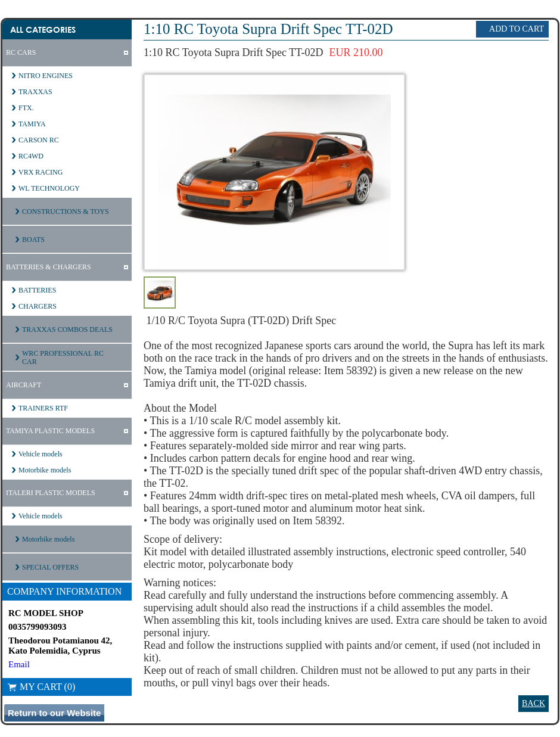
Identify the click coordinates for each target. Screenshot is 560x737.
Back (533, 703)
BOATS (33, 240)
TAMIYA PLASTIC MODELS (50, 431)
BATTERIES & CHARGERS (49, 267)
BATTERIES (37, 290)
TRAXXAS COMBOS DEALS (67, 329)
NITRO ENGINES (46, 76)
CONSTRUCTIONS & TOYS (66, 212)
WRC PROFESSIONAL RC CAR (63, 357)
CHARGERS (38, 306)
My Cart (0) (41, 687)
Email (19, 664)
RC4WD (31, 156)
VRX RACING (41, 172)
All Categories (43, 29)
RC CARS (21, 52)
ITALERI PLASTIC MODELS (51, 493)
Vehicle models (41, 454)
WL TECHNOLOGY (49, 188)
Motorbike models (45, 470)
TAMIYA (32, 124)
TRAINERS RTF (43, 408)
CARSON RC (39, 140)
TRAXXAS (35, 92)
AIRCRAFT (24, 385)
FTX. (26, 108)
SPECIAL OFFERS (50, 567)
